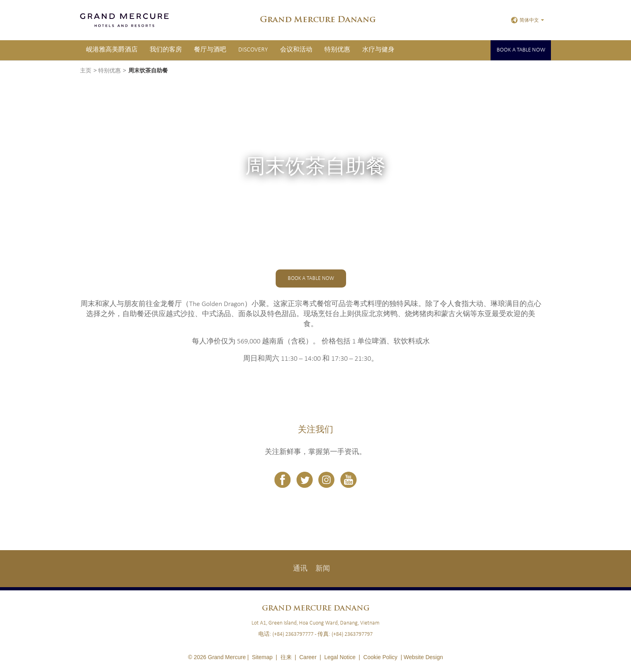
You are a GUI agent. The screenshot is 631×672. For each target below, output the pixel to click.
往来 (286, 657)
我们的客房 (166, 50)
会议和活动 (296, 50)
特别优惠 (337, 50)
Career (308, 657)
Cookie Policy (380, 657)
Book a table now (521, 50)
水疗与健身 (378, 50)
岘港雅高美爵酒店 (112, 50)
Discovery (253, 50)
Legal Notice (340, 657)
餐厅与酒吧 (210, 50)
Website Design (423, 657)
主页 (86, 71)
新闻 (323, 569)
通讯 (300, 569)
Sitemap (262, 657)
